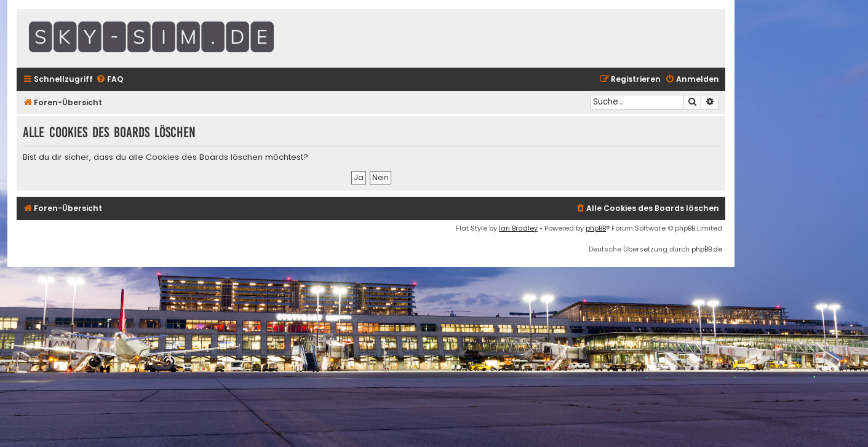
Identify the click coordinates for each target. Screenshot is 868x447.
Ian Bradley (518, 228)
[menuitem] (109, 80)
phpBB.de (707, 249)
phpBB (596, 228)
